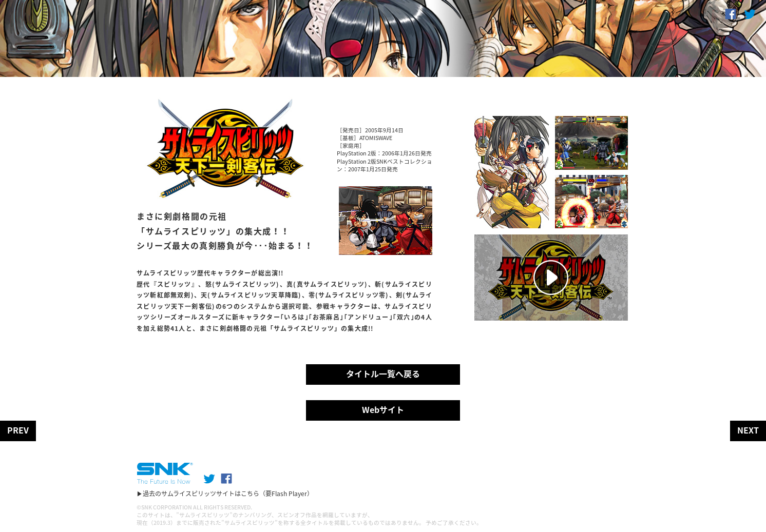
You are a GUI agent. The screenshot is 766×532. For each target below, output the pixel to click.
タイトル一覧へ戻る (383, 373)
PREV (18, 430)
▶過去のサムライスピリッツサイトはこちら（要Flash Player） (225, 494)
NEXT (748, 430)
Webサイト (383, 409)
